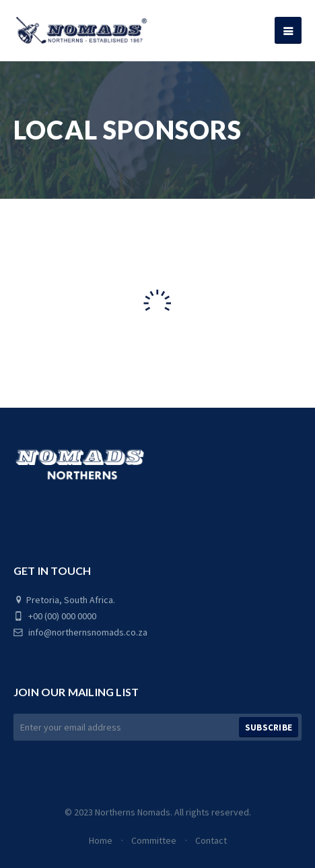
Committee (154, 840)
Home (101, 840)
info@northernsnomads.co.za (80, 632)
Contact (211, 840)
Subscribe (269, 727)
